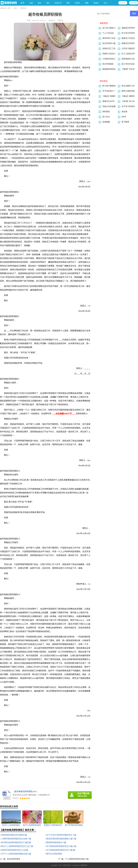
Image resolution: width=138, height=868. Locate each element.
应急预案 (106, 122)
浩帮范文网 (66, 865)
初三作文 (106, 117)
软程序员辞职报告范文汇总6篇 (15, 850)
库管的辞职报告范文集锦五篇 (14, 835)
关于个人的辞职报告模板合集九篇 (16, 854)
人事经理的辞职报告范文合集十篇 (16, 839)
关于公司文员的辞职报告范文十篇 (61, 835)
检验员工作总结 (128, 38)
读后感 (124, 112)
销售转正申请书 (128, 43)
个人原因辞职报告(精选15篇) (77, 859)
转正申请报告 (108, 64)
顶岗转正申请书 (128, 28)
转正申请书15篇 (109, 43)
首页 (22, 3)
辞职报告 (23, 8)
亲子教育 (125, 122)
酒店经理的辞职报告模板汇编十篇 (61, 839)
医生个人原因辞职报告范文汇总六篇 (17, 846)
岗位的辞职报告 (14, 859)
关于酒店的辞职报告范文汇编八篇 (61, 846)
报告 (15, 8)
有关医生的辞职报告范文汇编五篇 (16, 842)
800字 (124, 117)
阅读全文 (52, 20)
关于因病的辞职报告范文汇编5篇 (61, 850)
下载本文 (60, 20)
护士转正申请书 (128, 33)
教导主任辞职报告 (54, 854)
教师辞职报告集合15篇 (56, 842)
